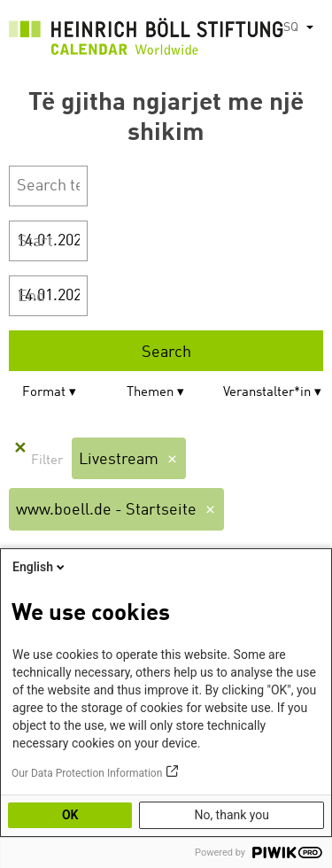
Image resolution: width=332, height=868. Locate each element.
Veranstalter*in (267, 393)
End (31, 297)
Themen (150, 393)
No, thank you (232, 815)
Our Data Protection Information (87, 773)
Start (35, 242)
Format (44, 393)
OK (70, 815)
